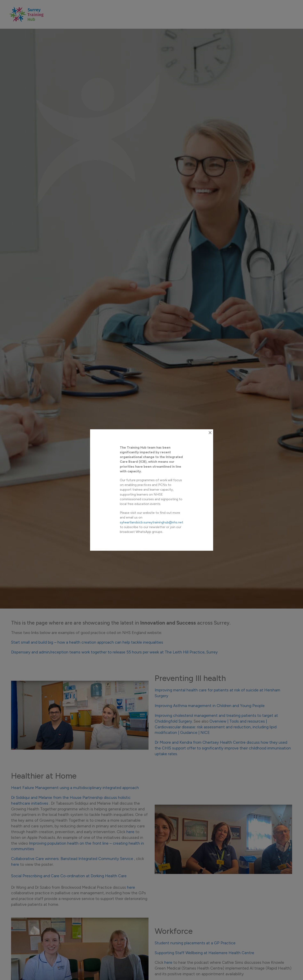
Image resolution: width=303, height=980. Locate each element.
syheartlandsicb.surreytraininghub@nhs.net (149, 520)
